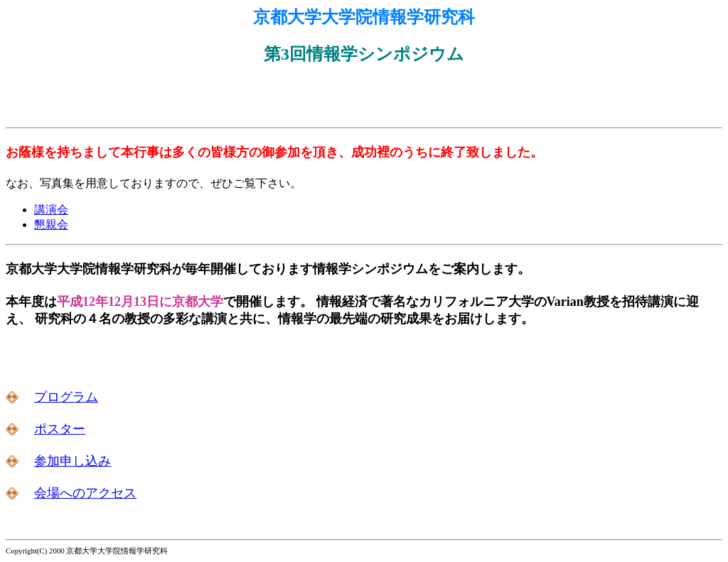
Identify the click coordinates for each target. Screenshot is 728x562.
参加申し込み (73, 461)
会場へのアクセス (85, 493)
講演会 (51, 210)
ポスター (60, 429)
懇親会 (51, 224)
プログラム (66, 397)
